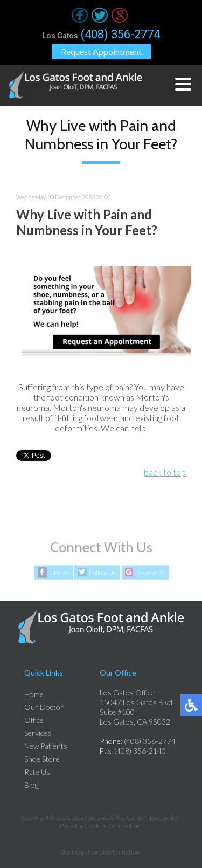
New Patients (46, 746)
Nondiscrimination (114, 852)
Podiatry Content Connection (100, 826)
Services (38, 733)
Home (34, 694)
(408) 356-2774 (120, 35)
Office (34, 720)
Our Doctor (44, 707)
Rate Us (37, 772)
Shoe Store (42, 759)
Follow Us (102, 573)
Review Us (151, 573)
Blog (31, 785)
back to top (165, 472)
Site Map (72, 852)
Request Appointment (101, 51)
